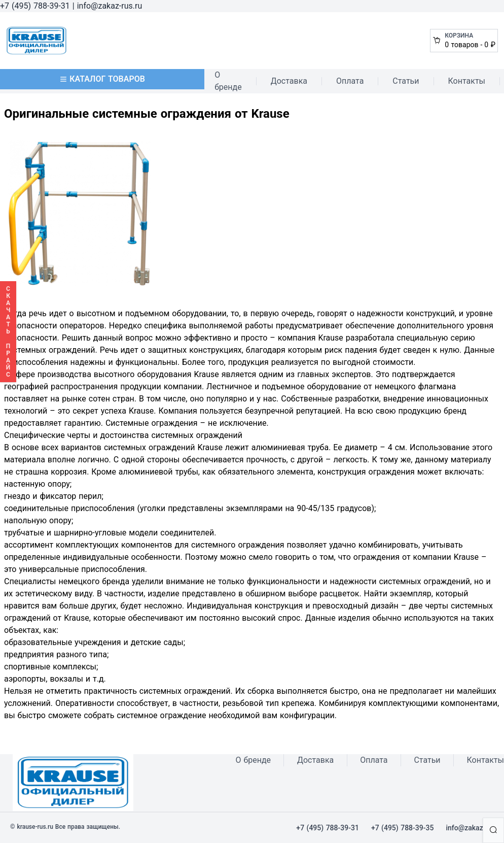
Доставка (289, 81)
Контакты (467, 81)
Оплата (350, 81)
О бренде (228, 81)
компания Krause (311, 338)
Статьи (406, 81)
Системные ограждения (152, 423)
